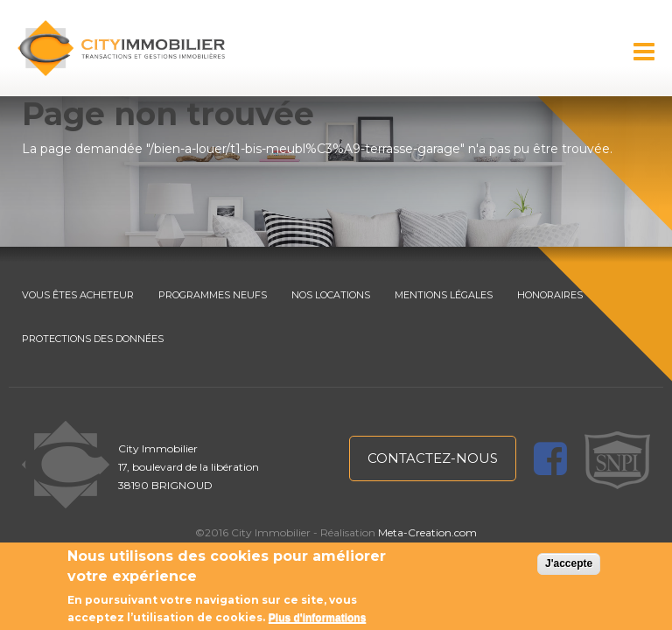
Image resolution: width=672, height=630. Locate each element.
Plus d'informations (318, 618)
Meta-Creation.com (427, 532)
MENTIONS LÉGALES (444, 295)
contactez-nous (433, 458)
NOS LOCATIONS (331, 295)
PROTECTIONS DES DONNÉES (93, 339)
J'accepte (569, 563)
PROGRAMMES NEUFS (213, 295)
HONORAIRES (550, 295)
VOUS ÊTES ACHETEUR (78, 295)
